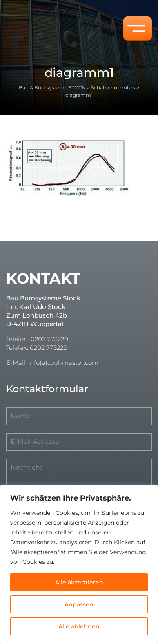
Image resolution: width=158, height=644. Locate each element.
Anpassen (79, 604)
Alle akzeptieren (79, 582)
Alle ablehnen (79, 626)
